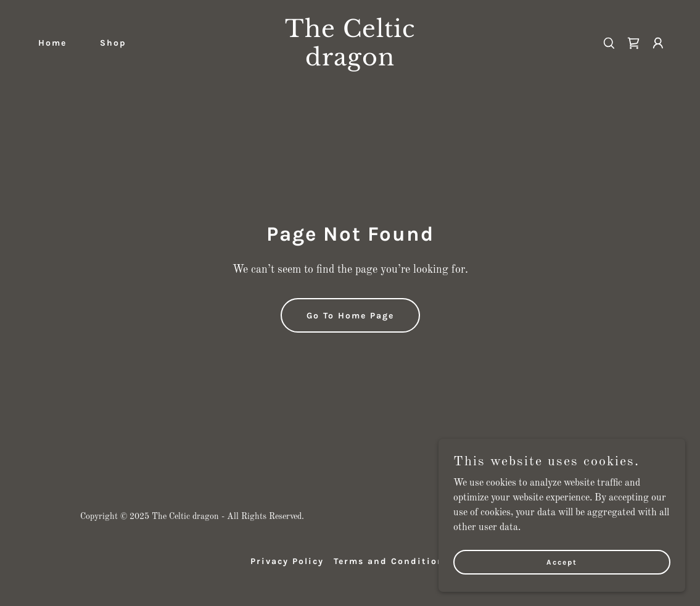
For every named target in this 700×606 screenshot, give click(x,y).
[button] (658, 43)
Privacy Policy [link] (287, 561)
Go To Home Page (350, 316)
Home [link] (52, 43)
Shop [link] (113, 43)
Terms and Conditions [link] (392, 561)
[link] (350, 63)
